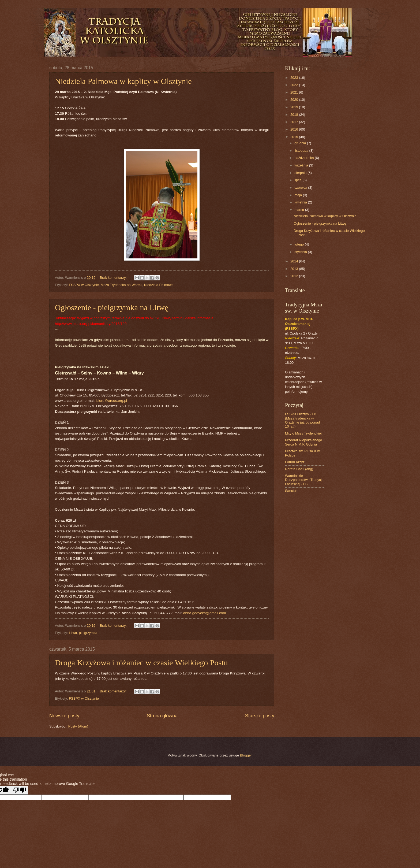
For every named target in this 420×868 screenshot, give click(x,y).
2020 (295, 100)
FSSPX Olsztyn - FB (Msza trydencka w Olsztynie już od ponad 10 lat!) (302, 420)
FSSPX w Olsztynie (84, 285)
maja (299, 195)
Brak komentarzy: (114, 278)
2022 (295, 85)
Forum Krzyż (295, 462)
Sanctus (291, 491)
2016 (295, 129)
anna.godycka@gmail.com (205, 613)
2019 (295, 107)
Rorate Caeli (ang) (299, 469)
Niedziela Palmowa (159, 285)
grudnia (301, 143)
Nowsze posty (64, 716)
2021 (295, 92)
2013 (295, 269)
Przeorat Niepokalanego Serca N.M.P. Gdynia (303, 442)
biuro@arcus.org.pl (112, 401)
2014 (295, 261)
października (305, 158)
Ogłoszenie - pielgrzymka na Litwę (112, 307)
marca (300, 210)
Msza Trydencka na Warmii (121, 285)
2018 (295, 115)
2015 (295, 137)
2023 (295, 78)
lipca (298, 180)
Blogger (246, 755)
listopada (302, 151)
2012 (295, 276)
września (302, 165)
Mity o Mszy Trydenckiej (303, 433)
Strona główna (162, 716)
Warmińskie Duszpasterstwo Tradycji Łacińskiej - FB (304, 480)
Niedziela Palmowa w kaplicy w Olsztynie (123, 81)
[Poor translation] (20, 790)
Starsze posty (260, 716)
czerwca (301, 188)
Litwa (73, 633)
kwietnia (301, 202)
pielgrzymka (88, 633)
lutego (300, 244)
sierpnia (301, 173)
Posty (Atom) (78, 726)
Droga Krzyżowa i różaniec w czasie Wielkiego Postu (141, 663)
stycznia (301, 252)
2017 (295, 122)
